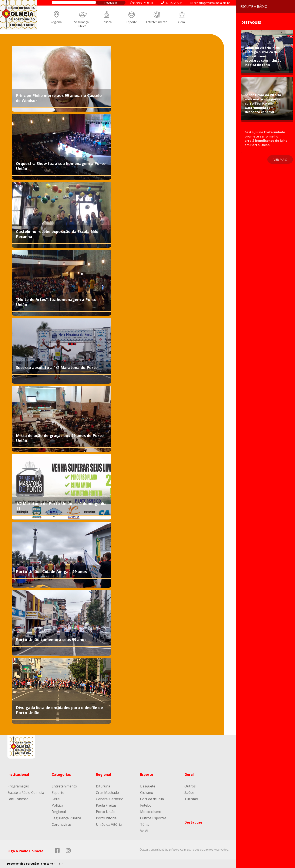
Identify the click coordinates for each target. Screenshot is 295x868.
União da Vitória (109, 824)
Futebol (146, 805)
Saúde (189, 793)
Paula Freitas (106, 805)
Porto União (106, 812)
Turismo (191, 799)
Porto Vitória (106, 818)
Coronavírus (62, 824)
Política (107, 22)
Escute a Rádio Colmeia (26, 793)
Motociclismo (151, 812)
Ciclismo (147, 793)
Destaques (193, 822)
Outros (190, 786)
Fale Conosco (18, 799)
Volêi (144, 831)
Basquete (148, 786)
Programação (18, 786)
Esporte (132, 22)
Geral (182, 22)
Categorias (61, 774)
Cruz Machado (107, 793)
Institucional (18, 774)
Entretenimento (157, 22)
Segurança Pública (81, 24)
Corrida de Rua (152, 799)
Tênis (145, 824)
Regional (56, 22)
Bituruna (103, 786)
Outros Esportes (153, 818)
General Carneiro (110, 799)
